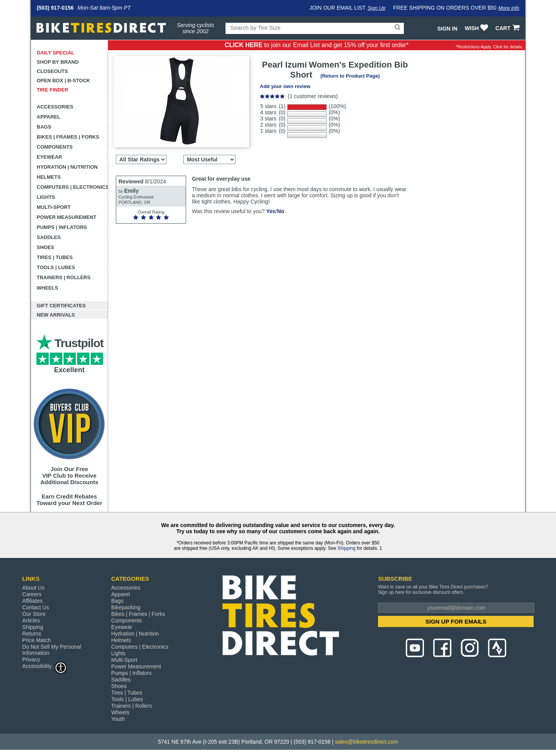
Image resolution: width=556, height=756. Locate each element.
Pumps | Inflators (62, 227)
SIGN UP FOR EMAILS (456, 621)
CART (508, 28)
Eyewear (49, 157)
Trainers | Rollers (64, 277)
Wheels (47, 288)
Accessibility (45, 666)
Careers (32, 594)
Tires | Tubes (55, 257)
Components (55, 147)
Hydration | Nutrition (67, 167)
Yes (271, 211)
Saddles (49, 237)
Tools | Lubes (56, 267)
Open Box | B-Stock (63, 81)
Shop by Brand (58, 62)
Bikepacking (126, 607)
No (281, 211)
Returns (32, 634)
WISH (477, 28)
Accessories (55, 107)
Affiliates (33, 601)
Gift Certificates (61, 306)
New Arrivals (56, 315)
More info (509, 8)
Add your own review (285, 86)
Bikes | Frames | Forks (68, 137)
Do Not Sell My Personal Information (52, 650)
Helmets (49, 177)
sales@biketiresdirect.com (366, 742)
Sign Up (376, 8)
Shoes (46, 247)
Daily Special (56, 53)
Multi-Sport (54, 207)
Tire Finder (53, 90)
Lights (46, 197)
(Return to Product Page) (350, 76)
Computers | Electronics (72, 187)
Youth (118, 719)
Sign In (447, 29)
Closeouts (52, 71)
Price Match (37, 640)
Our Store (34, 614)
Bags (44, 127)
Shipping (347, 548)
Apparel (48, 117)
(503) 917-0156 (55, 8)
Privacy (31, 659)
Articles (31, 620)
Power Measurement (67, 217)
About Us (34, 588)
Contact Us (36, 607)
